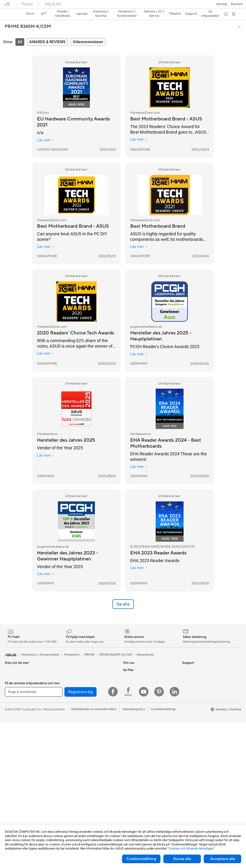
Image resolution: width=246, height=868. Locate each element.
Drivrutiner (131, 762)
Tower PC (12, 756)
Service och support (137, 734)
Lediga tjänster (134, 690)
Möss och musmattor (78, 767)
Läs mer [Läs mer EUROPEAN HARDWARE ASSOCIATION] (139, 559)
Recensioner (145, 646)
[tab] (20, 34)
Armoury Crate (193, 726)
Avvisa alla (182, 859)
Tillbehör (11, 676)
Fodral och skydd (75, 795)
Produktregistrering (137, 755)
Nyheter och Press (136, 676)
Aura (185, 734)
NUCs (9, 777)
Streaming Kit (73, 781)
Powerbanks (72, 817)
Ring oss (129, 748)
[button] (6, 6)
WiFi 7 (67, 712)
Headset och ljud (75, 774)
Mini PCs (11, 770)
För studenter (14, 719)
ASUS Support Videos (139, 777)
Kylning (68, 669)
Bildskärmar (13, 741)
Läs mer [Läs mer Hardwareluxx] (46, 447)
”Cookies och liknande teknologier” (191, 848)
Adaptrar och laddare (78, 803)
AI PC (186, 683)
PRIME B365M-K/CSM (28, 18)
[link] (123, 6)
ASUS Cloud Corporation (141, 705)
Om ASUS (130, 661)
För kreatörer (14, 712)
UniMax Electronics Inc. (140, 712)
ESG (185, 661)
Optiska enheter (74, 690)
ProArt (187, 712)
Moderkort (13, 806)
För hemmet (13, 691)
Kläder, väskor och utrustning (84, 788)
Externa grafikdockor (78, 697)
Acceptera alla (223, 859)
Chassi (68, 661)
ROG (186, 705)
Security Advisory (136, 770)
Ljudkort (69, 683)
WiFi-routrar (72, 726)
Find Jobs (130, 719)
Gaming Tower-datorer (21, 763)
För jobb (11, 705)
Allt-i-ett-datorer (17, 749)
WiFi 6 (67, 719)
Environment (191, 669)
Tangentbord (72, 759)
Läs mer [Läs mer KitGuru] (46, 132)
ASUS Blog (190, 741)
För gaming (13, 698)
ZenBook (189, 719)
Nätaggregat (72, 676)
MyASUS (129, 784)
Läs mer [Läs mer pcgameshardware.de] (139, 346)
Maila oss (130, 741)
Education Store (194, 690)
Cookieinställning (141, 859)
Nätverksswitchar (76, 734)
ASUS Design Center (197, 698)
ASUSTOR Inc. (133, 683)
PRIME (89, 646)
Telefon (10, 669)
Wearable (12, 792)
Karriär (128, 669)
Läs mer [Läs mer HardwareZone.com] (139, 131)
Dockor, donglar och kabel (82, 810)
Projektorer (13, 785)
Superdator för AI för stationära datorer (85, 743)
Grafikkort (12, 814)
